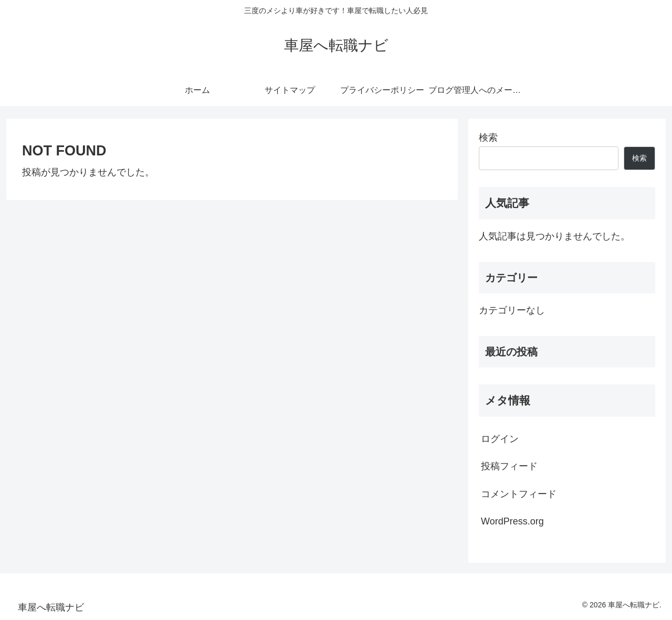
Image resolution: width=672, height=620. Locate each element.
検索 (488, 138)
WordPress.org (512, 521)
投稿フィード (509, 466)
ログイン (500, 439)
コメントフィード (519, 494)
